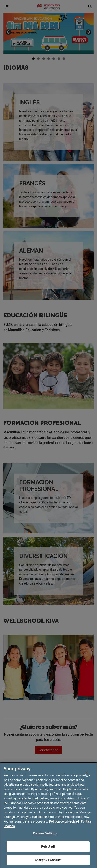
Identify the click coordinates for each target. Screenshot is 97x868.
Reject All (48, 852)
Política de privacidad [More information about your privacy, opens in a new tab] (64, 827)
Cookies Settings (45, 839)
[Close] (86, 778)
